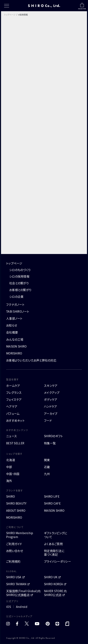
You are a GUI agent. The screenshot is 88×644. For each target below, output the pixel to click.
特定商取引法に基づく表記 (54, 553)
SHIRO (10, 496)
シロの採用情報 (19, 276)
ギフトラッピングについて (56, 535)
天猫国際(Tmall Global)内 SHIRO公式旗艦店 (23, 593)
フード (48, 420)
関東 (47, 460)
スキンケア (51, 386)
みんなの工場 (15, 339)
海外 (9, 481)
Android (22, 607)
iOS (9, 607)
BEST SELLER (15, 443)
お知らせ (12, 325)
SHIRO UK (51, 577)
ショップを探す (14, 454)
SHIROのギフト (54, 436)
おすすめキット (15, 420)
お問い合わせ (15, 551)
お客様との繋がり (20, 290)
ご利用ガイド (14, 544)
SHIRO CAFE (52, 503)
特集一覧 (50, 443)
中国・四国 (13, 474)
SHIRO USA (14, 577)
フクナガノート (15, 304)
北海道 (11, 460)
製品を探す (12, 379)
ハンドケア (50, 406)
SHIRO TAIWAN (16, 584)
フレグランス (14, 392)
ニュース (12, 436)
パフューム (13, 413)
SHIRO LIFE (52, 496)
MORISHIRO (14, 353)
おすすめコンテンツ (17, 430)
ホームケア (13, 386)
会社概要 (12, 332)
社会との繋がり (19, 283)
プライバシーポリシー (57, 561)
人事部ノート (14, 318)
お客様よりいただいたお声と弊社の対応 (31, 360)
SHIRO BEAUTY (16, 503)
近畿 (47, 467)
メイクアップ (52, 392)
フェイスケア (14, 399)
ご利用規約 (13, 561)
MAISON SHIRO (16, 346)
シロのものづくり (20, 270)
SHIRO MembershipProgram (20, 535)
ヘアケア (12, 406)
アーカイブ (51, 413)
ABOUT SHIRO (16, 510)
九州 (47, 474)
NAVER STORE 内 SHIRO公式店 (55, 593)
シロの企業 (16, 296)
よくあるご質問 (53, 544)
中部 (9, 467)
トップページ (10, 15)
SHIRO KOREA (53, 584)
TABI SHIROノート (18, 311)
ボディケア (51, 399)
